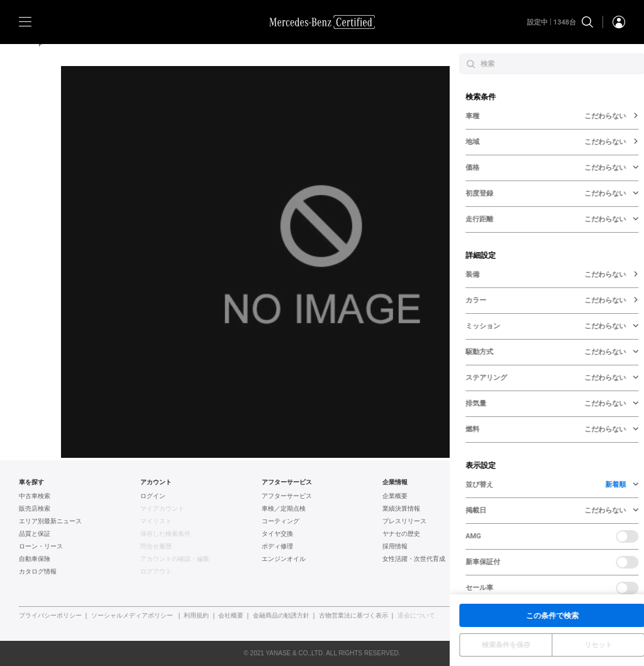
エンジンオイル (284, 559)
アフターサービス (287, 496)
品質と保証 (35, 534)
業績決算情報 (401, 509)
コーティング (280, 521)
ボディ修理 (277, 547)
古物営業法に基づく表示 (353, 616)
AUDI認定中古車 (526, 534)
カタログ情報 (38, 572)
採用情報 (395, 547)
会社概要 (231, 616)
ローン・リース (41, 547)
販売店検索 (35, 509)
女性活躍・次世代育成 (414, 559)
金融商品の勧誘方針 (281, 616)
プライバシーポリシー (50, 616)
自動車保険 (35, 559)
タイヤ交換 (277, 534)
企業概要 (395, 496)
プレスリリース (404, 521)
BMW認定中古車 (527, 509)
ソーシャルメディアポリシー (132, 616)
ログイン (153, 496)
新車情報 (516, 572)
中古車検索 (35, 496)
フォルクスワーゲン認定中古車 (548, 521)
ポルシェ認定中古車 (532, 547)
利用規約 (196, 616)
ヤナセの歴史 (401, 534)
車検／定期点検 (284, 509)
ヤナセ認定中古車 (529, 496)
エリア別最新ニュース (50, 521)
